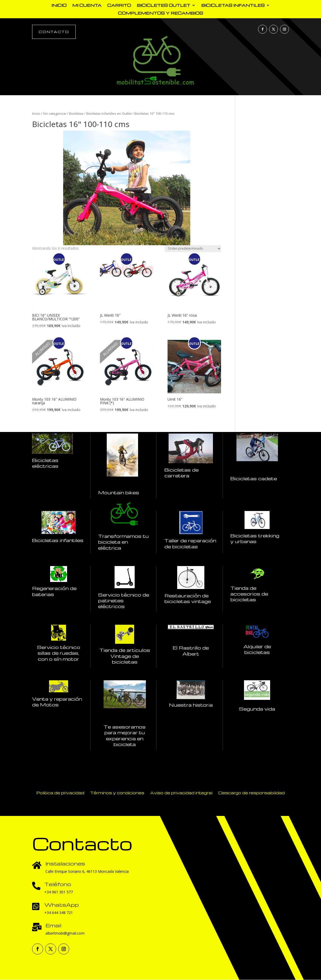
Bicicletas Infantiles (233, 6)
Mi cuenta (87, 6)
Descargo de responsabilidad (251, 792)
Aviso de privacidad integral (181, 792)
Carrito (119, 6)
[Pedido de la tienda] (193, 249)
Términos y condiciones (117, 792)
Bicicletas (76, 113)
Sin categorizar (55, 113)
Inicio (59, 6)
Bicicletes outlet (164, 6)
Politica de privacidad (60, 792)
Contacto (54, 32)
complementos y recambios (160, 13)
